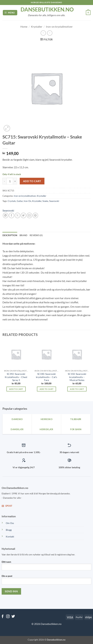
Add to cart (32, 181)
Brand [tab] (23, 235)
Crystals (12, 201)
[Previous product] (50, 33)
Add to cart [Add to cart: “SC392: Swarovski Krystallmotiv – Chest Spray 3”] (16, 389)
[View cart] (88, 13)
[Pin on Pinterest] (35, 215)
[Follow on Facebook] (3, 617)
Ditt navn (46, 567)
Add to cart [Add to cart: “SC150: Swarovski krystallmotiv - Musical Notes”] (77, 389)
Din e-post (46, 581)
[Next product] (43, 33)
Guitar (20, 201)
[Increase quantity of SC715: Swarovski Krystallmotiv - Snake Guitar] (15, 181)
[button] (10, 13)
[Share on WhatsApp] (6, 215)
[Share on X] (17, 215)
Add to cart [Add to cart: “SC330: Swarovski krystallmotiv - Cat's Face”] (47, 389)
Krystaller (37, 27)
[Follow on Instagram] (8, 617)
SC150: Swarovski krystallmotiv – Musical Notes (77, 377)
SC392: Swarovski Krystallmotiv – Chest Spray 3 (16, 377)
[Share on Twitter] (23, 215)
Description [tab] (10, 235)
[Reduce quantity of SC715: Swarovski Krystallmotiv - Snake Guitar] (4, 181)
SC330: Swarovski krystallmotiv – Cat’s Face (46, 377)
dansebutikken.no (47, 9)
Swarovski (54, 201)
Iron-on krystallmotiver (59, 27)
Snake (45, 201)
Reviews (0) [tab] (36, 235)
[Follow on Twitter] (13, 617)
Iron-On (27, 201)
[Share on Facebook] (12, 215)
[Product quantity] (10, 181)
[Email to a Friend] (29, 215)
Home (24, 27)
